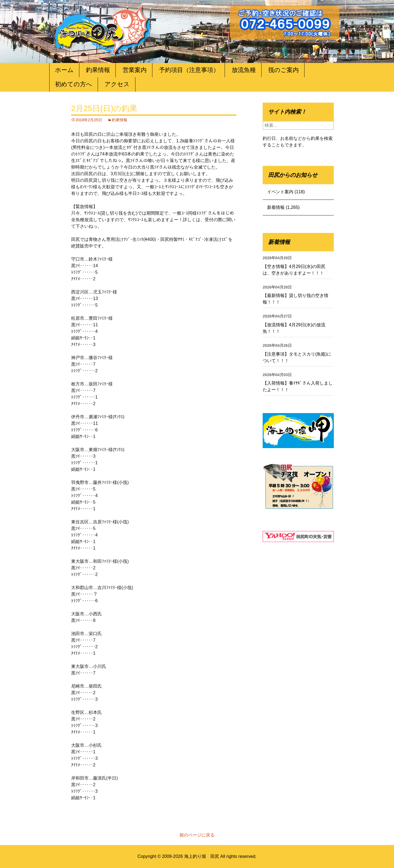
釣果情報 (98, 70)
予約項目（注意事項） (189, 70)
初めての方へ (74, 84)
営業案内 (135, 70)
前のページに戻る (197, 835)
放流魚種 (244, 70)
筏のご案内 (283, 70)
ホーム (64, 70)
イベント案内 (280, 192)
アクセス (117, 84)
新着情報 (276, 207)
